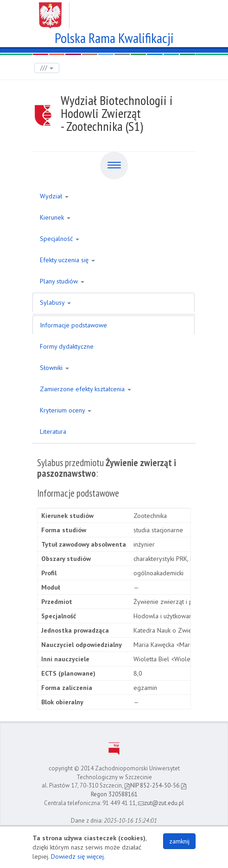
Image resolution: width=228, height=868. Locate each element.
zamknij (179, 841)
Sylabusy (55, 302)
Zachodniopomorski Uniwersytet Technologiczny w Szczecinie (114, 12)
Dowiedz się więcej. (78, 856)
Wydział (54, 196)
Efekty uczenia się (67, 260)
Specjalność (60, 239)
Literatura (53, 431)
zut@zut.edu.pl (161, 803)
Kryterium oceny (66, 410)
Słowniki (54, 368)
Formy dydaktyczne (67, 346)
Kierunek (55, 217)
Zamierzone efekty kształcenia (85, 389)
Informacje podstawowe (73, 325)
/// (47, 68)
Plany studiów (62, 281)
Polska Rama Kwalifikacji (114, 37)
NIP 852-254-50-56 (152, 785)
